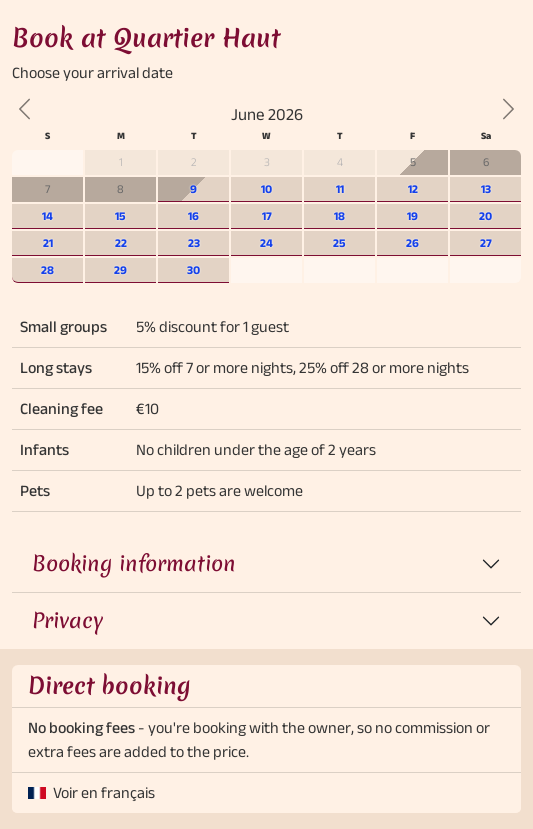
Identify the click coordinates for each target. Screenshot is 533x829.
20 (485, 215)
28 (47, 269)
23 (194, 242)
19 (412, 215)
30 (193, 269)
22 (121, 242)
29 (120, 269)
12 (413, 188)
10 (266, 188)
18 (339, 215)
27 (486, 242)
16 (193, 215)
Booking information (134, 563)
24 (266, 242)
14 (47, 215)
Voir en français (104, 792)
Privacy (67, 620)
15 (120, 215)
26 (412, 242)
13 (486, 188)
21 (48, 242)
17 (267, 215)
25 (339, 242)
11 (340, 188)
